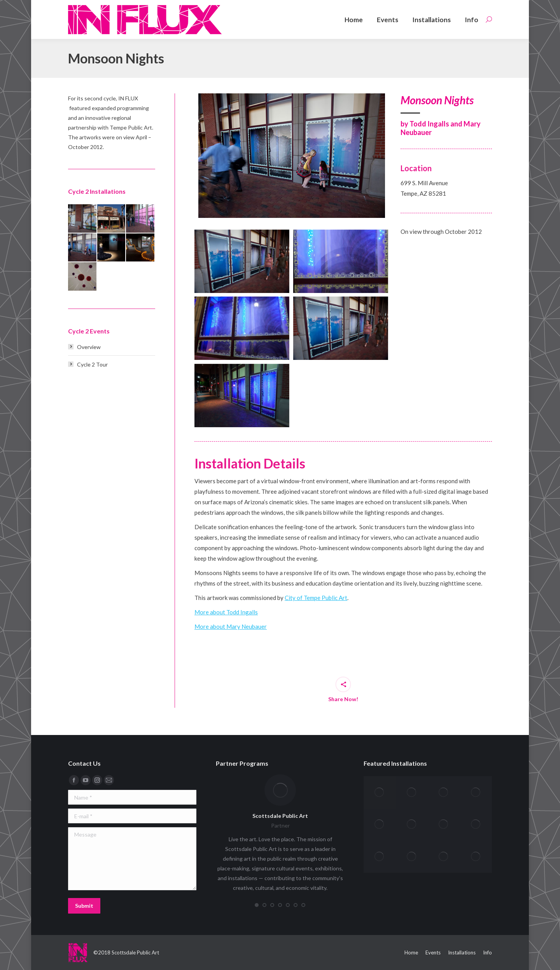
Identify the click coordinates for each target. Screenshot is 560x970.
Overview (89, 347)
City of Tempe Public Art (316, 598)
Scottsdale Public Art (280, 816)
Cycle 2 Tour (92, 364)
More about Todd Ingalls (226, 612)
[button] (257, 905)
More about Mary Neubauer (231, 626)
